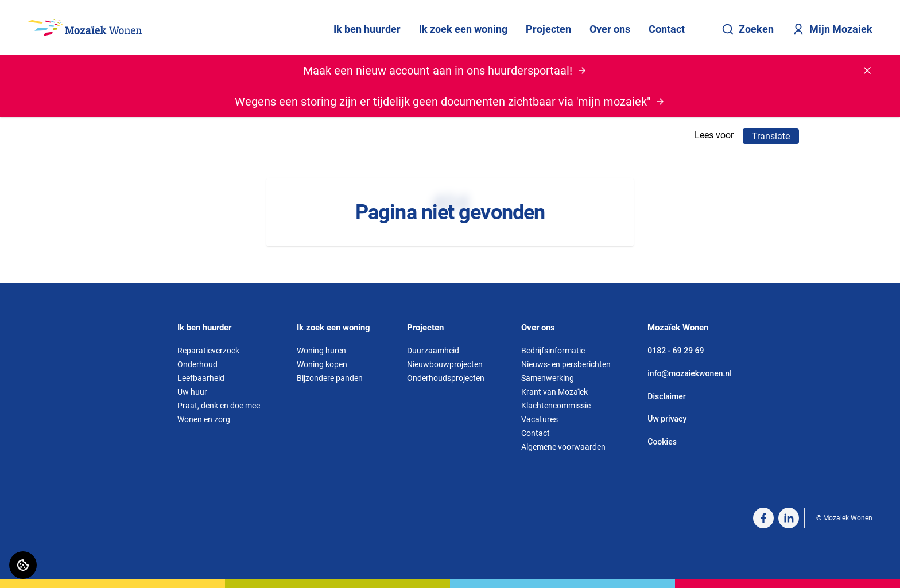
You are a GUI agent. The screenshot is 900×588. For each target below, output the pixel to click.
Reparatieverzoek (208, 351)
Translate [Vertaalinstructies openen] (771, 136)
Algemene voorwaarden (563, 447)
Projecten (548, 29)
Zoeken (748, 29)
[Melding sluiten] (867, 71)
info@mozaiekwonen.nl (689, 373)
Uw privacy (667, 419)
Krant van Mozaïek (554, 392)
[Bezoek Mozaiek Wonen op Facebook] (763, 518)
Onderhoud (197, 364)
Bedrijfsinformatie (553, 351)
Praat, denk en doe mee (219, 406)
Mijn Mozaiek (832, 29)
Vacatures (540, 419)
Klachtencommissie (556, 406)
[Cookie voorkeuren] (23, 565)
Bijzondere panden (330, 378)
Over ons (610, 29)
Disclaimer (667, 396)
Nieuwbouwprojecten (445, 364)
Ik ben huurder (367, 29)
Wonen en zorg (204, 419)
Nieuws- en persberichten (566, 364)
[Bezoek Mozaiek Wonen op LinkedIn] (789, 518)
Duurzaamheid (433, 351)
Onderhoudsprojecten (446, 378)
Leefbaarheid (201, 378)
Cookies (662, 442)
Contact (667, 29)
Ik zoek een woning (463, 29)
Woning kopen (322, 364)
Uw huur (192, 392)
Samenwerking (548, 378)
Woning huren (321, 351)
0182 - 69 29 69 (676, 351)
